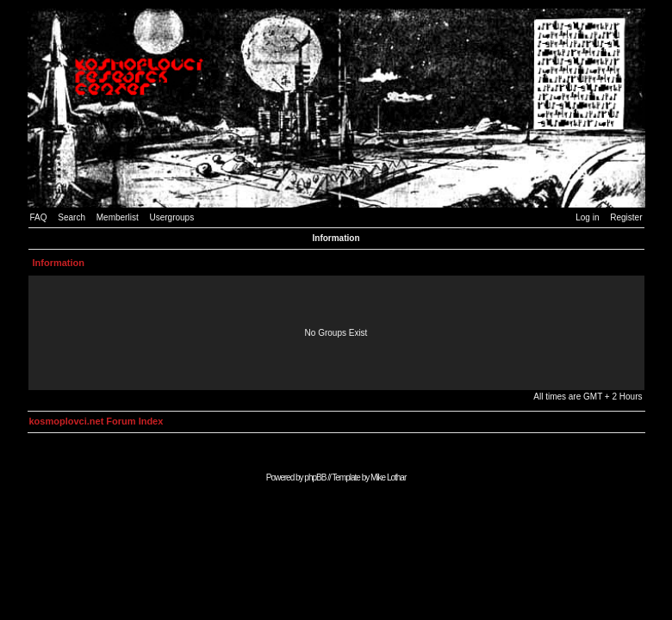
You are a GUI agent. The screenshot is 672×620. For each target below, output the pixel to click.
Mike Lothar (388, 477)
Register (626, 217)
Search (72, 217)
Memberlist (118, 217)
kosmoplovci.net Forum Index (96, 421)
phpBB (315, 477)
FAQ (39, 217)
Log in (587, 217)
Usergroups (171, 217)
